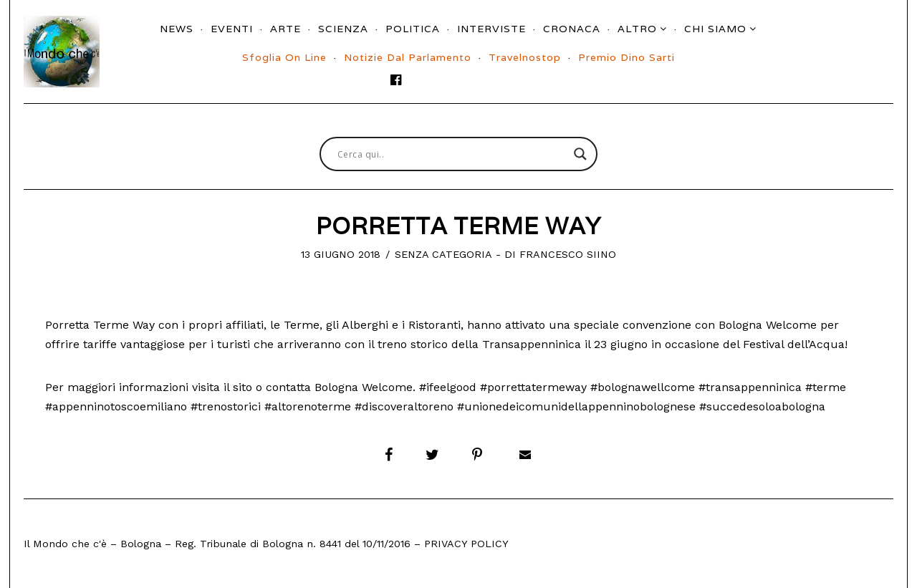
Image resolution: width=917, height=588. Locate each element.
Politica (413, 29)
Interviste (491, 29)
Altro (637, 29)
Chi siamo (715, 29)
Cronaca (572, 29)
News (177, 29)
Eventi (232, 29)
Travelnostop (525, 57)
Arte (285, 29)
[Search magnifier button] (580, 154)
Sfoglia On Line (284, 57)
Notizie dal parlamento (408, 57)
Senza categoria (443, 254)
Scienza (343, 29)
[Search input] (452, 154)
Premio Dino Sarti (626, 57)
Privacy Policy (466, 544)
